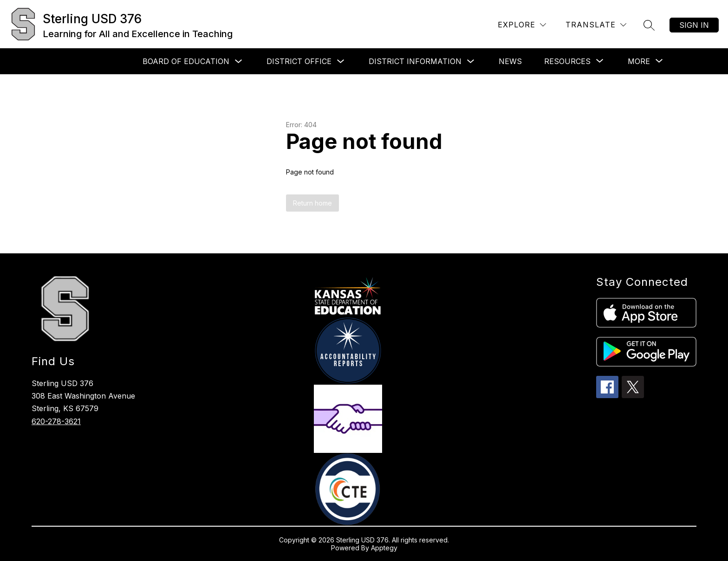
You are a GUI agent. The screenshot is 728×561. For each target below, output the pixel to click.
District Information (415, 61)
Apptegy (384, 548)
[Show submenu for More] (639, 61)
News (510, 61)
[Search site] (649, 25)
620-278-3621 (56, 421)
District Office (299, 61)
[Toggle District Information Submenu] (471, 61)
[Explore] (522, 25)
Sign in (694, 25)
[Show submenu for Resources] (567, 61)
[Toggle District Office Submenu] (341, 61)
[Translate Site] (596, 25)
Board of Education (186, 61)
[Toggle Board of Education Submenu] (239, 61)
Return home (312, 203)
